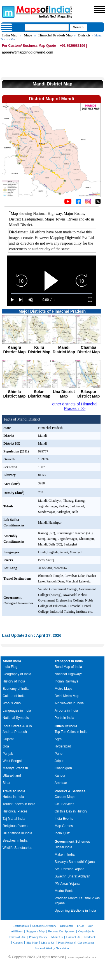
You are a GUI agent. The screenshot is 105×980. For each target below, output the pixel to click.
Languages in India (17, 710)
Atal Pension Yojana (70, 869)
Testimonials (21, 926)
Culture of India (14, 696)
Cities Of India (66, 726)
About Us (57, 937)
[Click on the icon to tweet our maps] (98, 203)
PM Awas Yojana (67, 884)
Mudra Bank (64, 891)
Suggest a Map (35, 931)
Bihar (6, 783)
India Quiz (62, 833)
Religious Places (15, 826)
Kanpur (60, 775)
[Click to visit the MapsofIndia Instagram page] (88, 203)
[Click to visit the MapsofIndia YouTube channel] (68, 203)
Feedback (90, 937)
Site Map (32, 942)
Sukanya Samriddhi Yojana (75, 862)
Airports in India (66, 710)
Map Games (64, 826)
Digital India (63, 847)
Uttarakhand (12, 775)
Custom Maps (65, 797)
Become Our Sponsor (61, 931)
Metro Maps (63, 689)
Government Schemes (72, 842)
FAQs (81, 926)
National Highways (68, 674)
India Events (64, 819)
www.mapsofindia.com (82, 957)
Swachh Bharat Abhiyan (72, 876)
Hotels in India (13, 797)
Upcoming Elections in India (75, 911)
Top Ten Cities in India (71, 732)
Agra (58, 739)
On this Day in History (71, 811)
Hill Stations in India (17, 833)
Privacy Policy (38, 937)
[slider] (52, 293)
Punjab (8, 754)
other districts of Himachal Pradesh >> (75, 406)
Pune (59, 754)
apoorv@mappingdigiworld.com (28, 52)
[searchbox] (47, 27)
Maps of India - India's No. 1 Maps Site (8, 11)
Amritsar (61, 783)
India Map (10, 35)
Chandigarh (63, 768)
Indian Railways (66, 681)
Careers (18, 942)
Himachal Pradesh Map (55, 35)
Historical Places (15, 811)
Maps (28, 35)
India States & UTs (17, 726)
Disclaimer (67, 926)
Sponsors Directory (44, 926)
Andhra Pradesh (15, 732)
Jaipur (59, 761)
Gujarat (8, 739)
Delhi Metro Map (67, 696)
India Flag (10, 667)
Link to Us (48, 942)
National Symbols (16, 718)
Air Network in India (69, 703)
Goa (6, 746)
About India (12, 661)
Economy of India (16, 689)
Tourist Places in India (19, 804)
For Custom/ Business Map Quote (29, 46)
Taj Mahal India (14, 819)
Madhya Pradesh (15, 768)
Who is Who (12, 703)
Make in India (65, 854)
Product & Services (70, 791)
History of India (14, 681)
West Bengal (12, 761)
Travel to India (14, 791)
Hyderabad (63, 746)
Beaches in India (15, 840)
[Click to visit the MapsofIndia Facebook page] (78, 203)
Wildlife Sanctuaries (17, 848)
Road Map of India (68, 667)
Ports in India (64, 718)
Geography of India (17, 674)
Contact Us (73, 937)
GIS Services (64, 804)
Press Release (66, 942)
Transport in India (69, 661)
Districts (84, 35)
